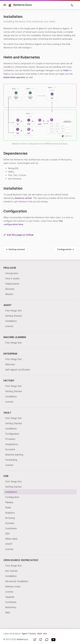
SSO (8, 534)
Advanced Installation (17, 581)
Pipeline (9, 502)
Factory (32, 634)
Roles (8, 508)
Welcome (10, 364)
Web (8, 612)
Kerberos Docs (20, 5)
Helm (66, 70)
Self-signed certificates (18, 370)
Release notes (13, 586)
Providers (10, 439)
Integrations (12, 444)
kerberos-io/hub (23, 198)
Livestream (11, 528)
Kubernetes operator (14, 77)
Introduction (12, 273)
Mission (9, 294)
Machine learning (14, 455)
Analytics (10, 513)
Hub (45, 634)
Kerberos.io (23, 639)
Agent (25, 634)
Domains (10, 523)
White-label (11, 539)
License (9, 326)
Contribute (11, 602)
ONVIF (9, 544)
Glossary (10, 289)
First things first (13, 311)
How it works (12, 278)
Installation (11, 321)
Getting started (13, 487)
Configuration (12, 434)
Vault (39, 634)
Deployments (12, 284)
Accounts (10, 449)
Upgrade (10, 597)
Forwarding (11, 460)
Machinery (11, 607)
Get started (11, 571)
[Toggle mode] (72, 5)
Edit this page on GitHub (19, 235)
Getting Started (14, 316)
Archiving (10, 518)
